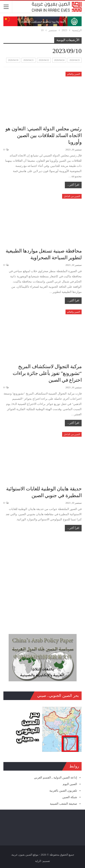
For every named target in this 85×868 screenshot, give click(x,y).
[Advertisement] (42, 580)
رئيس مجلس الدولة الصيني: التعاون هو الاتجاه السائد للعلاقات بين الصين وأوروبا (44, 135)
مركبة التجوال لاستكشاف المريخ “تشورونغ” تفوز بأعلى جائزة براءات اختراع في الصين (47, 373)
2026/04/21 (29, 60)
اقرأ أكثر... (73, 185)
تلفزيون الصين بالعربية (63, 791)
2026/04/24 (59, 60)
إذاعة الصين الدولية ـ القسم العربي (56, 777)
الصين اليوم (70, 784)
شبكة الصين (70, 797)
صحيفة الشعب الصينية (64, 804)
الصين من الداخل (72, 196)
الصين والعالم (74, 74)
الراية (38, 861)
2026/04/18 (13, 60)
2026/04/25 (75, 60)
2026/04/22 (44, 60)
